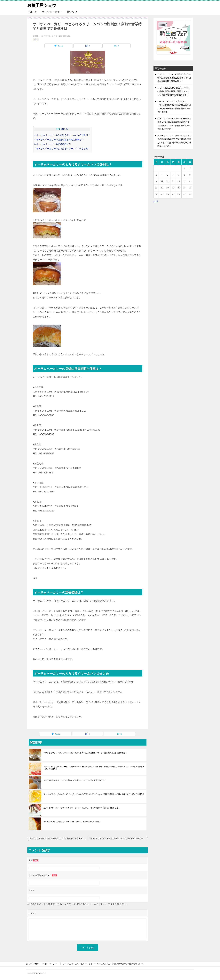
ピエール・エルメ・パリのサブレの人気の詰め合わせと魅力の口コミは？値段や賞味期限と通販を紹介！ (174, 78)
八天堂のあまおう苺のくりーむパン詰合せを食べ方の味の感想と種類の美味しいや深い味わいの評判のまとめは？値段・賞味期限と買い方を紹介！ (94, 768)
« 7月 (156, 201)
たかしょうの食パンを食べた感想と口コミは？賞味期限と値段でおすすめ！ (59, 838)
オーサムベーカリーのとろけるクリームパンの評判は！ (62, 135)
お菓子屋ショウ (42, 5)
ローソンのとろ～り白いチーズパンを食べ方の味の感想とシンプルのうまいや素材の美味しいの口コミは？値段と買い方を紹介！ (94, 794)
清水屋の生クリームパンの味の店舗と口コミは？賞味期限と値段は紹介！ (118, 838)
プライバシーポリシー (52, 12)
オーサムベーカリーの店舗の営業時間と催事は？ (59, 140)
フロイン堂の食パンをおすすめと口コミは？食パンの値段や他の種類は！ (72, 822)
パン (36, 40)
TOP (38, 964)
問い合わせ (72, 12)
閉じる (65, 129)
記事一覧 (33, 12)
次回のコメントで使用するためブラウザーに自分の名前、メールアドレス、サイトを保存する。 (79, 904)
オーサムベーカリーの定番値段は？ (53, 144)
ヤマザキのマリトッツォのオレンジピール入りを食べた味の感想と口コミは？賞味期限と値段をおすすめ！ (85, 753)
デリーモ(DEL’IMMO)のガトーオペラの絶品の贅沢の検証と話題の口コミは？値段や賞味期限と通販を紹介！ (174, 91)
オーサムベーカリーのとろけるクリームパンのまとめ (61, 149)
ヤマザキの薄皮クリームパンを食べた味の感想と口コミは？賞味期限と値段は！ (75, 780)
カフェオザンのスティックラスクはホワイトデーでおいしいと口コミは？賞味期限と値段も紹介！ (82, 808)
